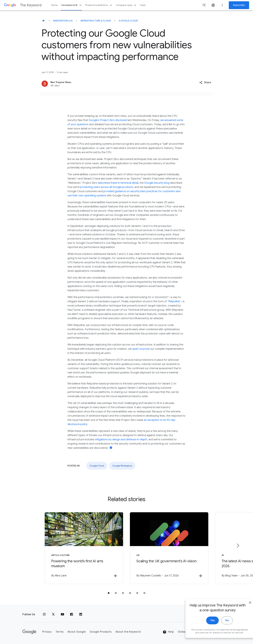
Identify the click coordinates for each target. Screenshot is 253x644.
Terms (60, 632)
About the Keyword (128, 632)
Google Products (101, 632)
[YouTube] (62, 614)
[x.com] (53, 614)
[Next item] (238, 546)
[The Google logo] (29, 632)
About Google (77, 632)
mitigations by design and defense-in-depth (121, 440)
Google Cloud (128, 21)
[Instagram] (44, 614)
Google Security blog (157, 183)
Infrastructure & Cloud (96, 21)
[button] (205, 83)
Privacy (47, 632)
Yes (205, 626)
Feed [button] (143, 5)
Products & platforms (99, 5)
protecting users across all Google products (107, 187)
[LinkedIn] (81, 614)
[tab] (109, 593)
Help (168, 632)
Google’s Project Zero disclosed (108, 120)
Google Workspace (122, 466)
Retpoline (174, 301)
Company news (126, 5)
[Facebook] (72, 614)
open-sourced (141, 349)
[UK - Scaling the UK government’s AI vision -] (169, 548)
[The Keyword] (43, 21)
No (220, 626)
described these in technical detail (118, 183)
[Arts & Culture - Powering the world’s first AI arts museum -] (84, 548)
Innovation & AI (72, 5)
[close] (243, 609)
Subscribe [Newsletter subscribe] (239, 5)
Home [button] (54, 5)
